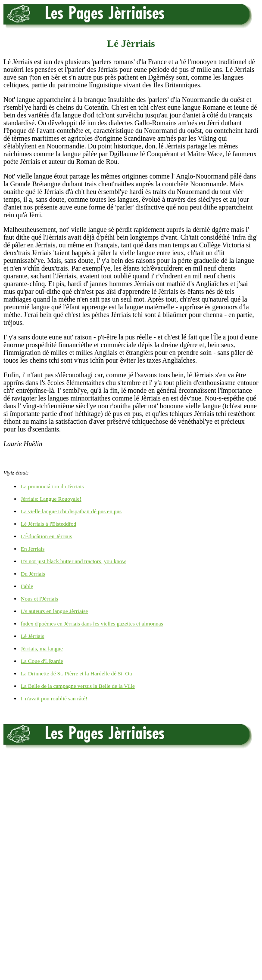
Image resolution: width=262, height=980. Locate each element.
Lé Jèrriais (33, 636)
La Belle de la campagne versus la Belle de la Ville (78, 686)
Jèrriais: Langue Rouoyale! (51, 499)
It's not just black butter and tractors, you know (73, 561)
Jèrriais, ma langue (42, 649)
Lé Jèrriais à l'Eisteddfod (48, 524)
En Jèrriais (33, 549)
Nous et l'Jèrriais (39, 599)
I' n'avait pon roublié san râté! (54, 698)
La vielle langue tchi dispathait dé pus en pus (71, 511)
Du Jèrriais (33, 574)
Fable (27, 586)
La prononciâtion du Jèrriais (52, 486)
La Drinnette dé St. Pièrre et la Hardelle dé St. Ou (76, 673)
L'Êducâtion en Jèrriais (46, 536)
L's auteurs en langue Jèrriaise (54, 611)
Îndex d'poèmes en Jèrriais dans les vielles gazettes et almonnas (92, 624)
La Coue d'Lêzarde (42, 661)
